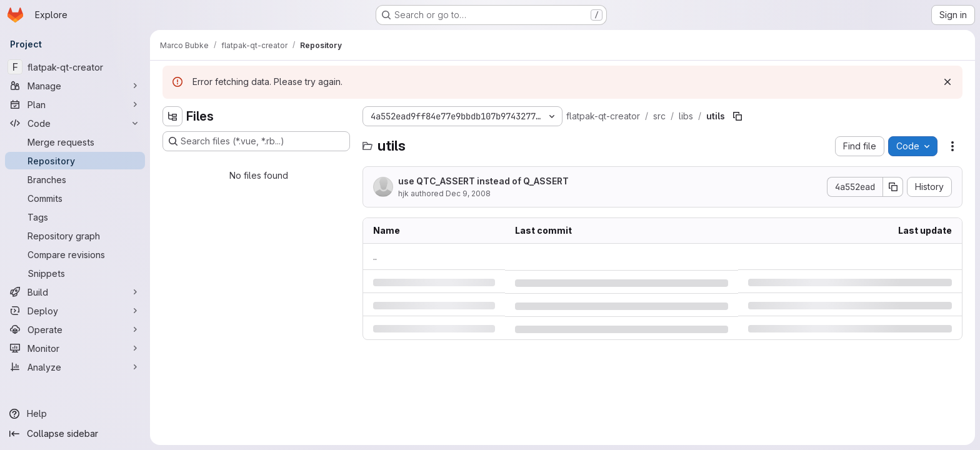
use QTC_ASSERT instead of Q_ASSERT (483, 181)
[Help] (75, 414)
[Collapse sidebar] (75, 434)
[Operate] (75, 329)
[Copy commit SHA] (893, 187)
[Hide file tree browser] (172, 116)
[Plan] (75, 104)
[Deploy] (75, 311)
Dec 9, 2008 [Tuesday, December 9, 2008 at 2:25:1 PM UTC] (468, 193)
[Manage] (75, 86)
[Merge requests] (75, 142)
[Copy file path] (737, 116)
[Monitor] (75, 348)
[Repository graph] (75, 236)
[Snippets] (75, 273)
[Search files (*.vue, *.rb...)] (256, 141)
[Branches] (75, 179)
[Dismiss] (947, 82)
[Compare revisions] (75, 254)
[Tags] (75, 217)
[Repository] (75, 161)
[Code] (75, 123)
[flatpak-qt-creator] (75, 67)
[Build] (75, 292)
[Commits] (75, 198)
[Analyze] (75, 367)
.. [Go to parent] (375, 257)
